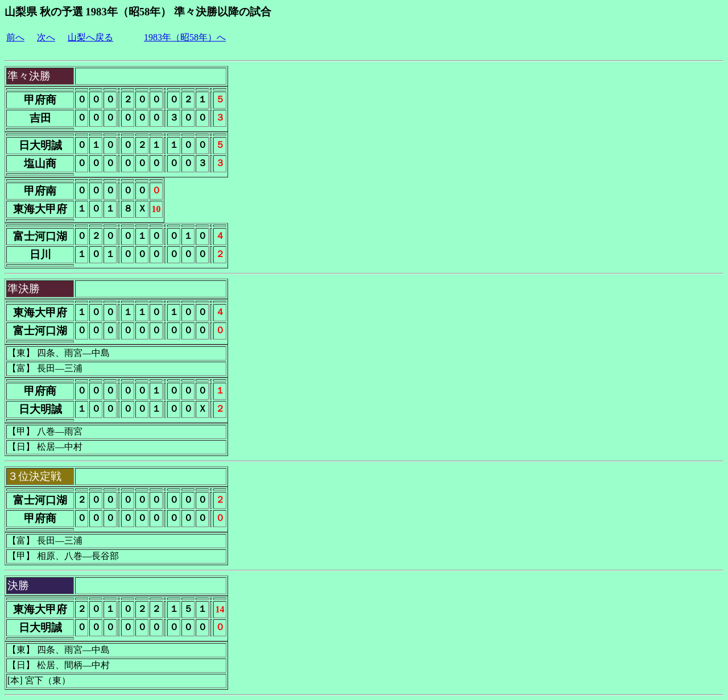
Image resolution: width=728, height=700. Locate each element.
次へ (46, 37)
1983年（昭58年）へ (185, 37)
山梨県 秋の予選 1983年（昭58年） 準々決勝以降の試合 (138, 12)
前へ (15, 37)
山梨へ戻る (90, 37)
